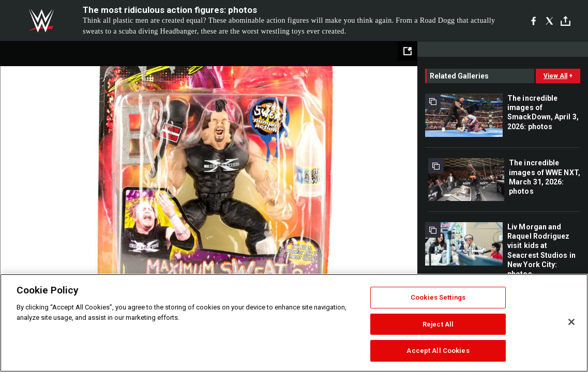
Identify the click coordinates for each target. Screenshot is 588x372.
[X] (549, 21)
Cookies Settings (438, 297)
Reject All (438, 324)
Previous (30, 183)
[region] (294, 323)
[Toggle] (566, 21)
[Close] (571, 322)
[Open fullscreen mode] (408, 51)
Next (388, 183)
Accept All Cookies (438, 351)
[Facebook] (533, 21)
